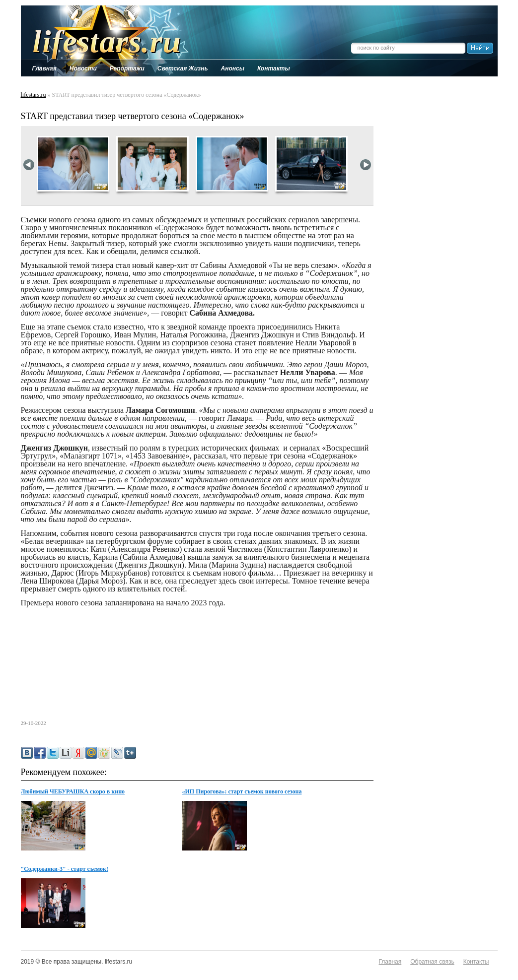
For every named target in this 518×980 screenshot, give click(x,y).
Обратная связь (432, 962)
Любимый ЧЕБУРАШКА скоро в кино (73, 791)
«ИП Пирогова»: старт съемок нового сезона (242, 791)
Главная (390, 962)
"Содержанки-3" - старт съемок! (65, 869)
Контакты (476, 962)
